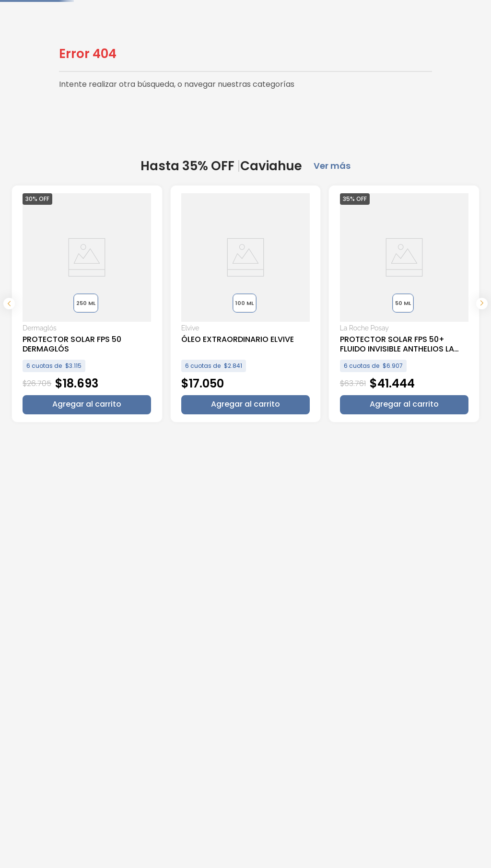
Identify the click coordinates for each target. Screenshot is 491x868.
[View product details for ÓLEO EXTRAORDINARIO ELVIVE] (186, 305)
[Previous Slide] (9, 305)
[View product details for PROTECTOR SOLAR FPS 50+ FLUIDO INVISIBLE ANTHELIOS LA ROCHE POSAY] (305, 305)
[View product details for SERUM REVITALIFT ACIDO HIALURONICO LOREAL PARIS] (424, 305)
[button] (66, 303)
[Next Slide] (482, 305)
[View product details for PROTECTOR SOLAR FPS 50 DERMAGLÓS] (67, 305)
